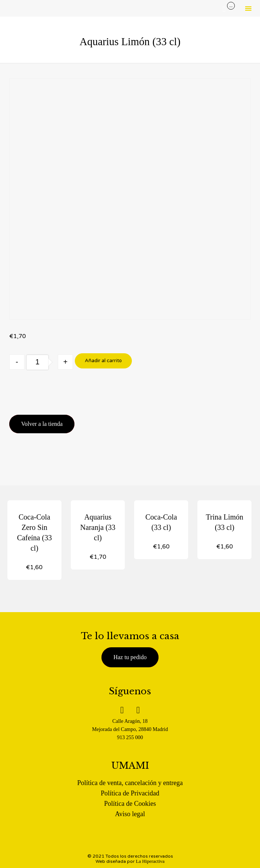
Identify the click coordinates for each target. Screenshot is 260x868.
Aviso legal (130, 814)
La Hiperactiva (150, 861)
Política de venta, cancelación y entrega (130, 783)
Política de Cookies (130, 804)
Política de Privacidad (130, 793)
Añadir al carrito (103, 361)
